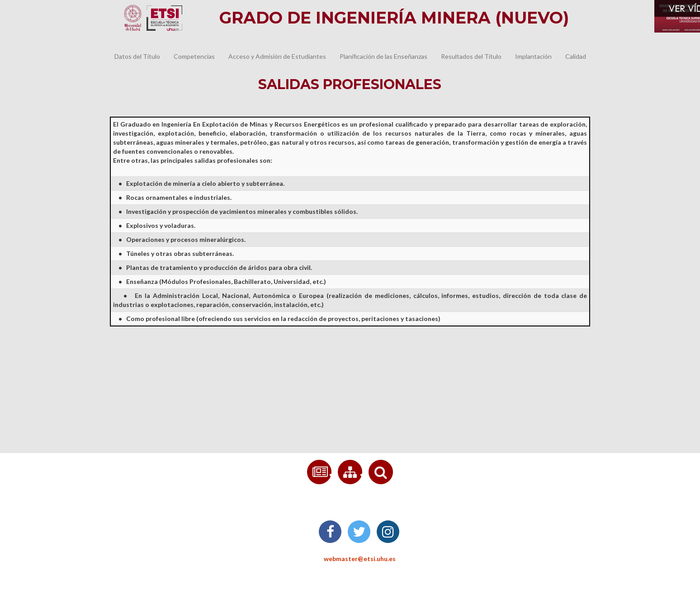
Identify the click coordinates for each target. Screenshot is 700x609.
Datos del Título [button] (137, 56)
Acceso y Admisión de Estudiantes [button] (277, 56)
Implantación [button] (533, 56)
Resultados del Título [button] (471, 56)
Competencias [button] (194, 56)
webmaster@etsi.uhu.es (350, 559)
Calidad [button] (576, 56)
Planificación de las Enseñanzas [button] (383, 56)
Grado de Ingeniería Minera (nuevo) (394, 18)
